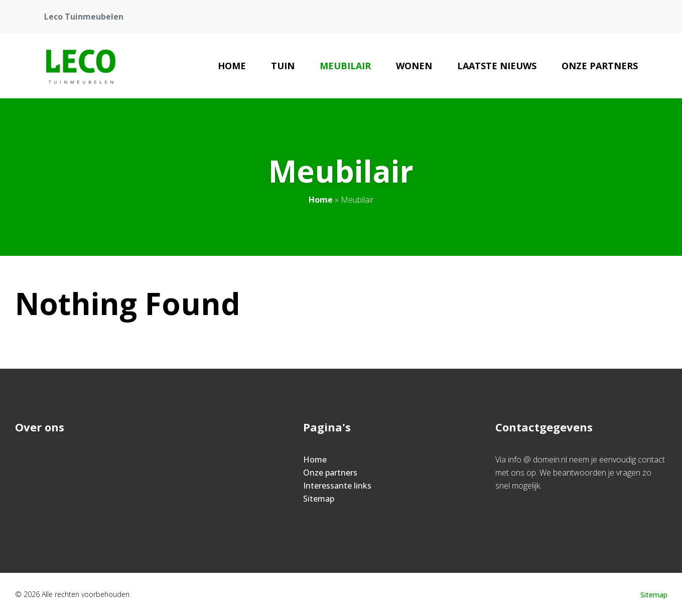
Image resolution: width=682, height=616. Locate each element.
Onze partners (600, 66)
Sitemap (319, 499)
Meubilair (345, 66)
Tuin (283, 66)
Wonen (414, 66)
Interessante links (337, 486)
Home (232, 66)
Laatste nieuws (497, 66)
